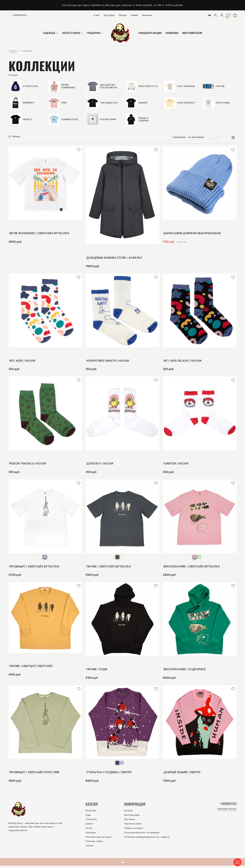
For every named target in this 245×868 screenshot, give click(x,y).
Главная (13, 51)
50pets (24, 829)
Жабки (137, 104)
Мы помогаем (132, 817)
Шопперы (91, 835)
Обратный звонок (227, 812)
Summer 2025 (64, 121)
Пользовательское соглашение (142, 835)
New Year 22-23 (141, 87)
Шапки (89, 826)
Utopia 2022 (24, 87)
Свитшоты (91, 822)
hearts (21, 121)
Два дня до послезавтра (102, 87)
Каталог (129, 813)
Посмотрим (102, 121)
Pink (58, 104)
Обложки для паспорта (98, 839)
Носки (89, 830)
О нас (96, 15)
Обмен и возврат (134, 830)
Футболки (91, 813)
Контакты (147, 15)
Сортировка (179, 139)
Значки (89, 848)
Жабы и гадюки (138, 121)
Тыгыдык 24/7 (103, 104)
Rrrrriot (23, 104)
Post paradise (180, 87)
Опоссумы (217, 104)
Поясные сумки (94, 843)
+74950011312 (19, 15)
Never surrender (62, 87)
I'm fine (214, 87)
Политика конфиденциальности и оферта (147, 839)
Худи (88, 817)
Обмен (134, 15)
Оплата (123, 15)
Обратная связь (133, 826)
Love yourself (180, 104)
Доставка (109, 15)
